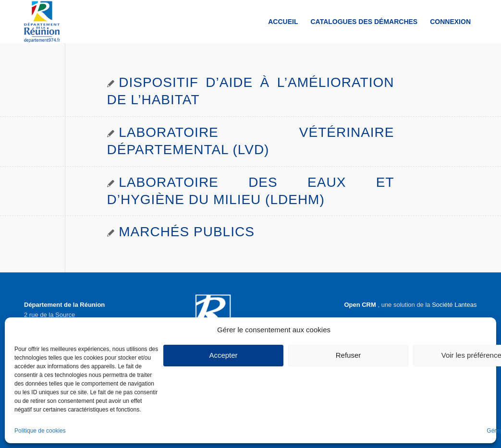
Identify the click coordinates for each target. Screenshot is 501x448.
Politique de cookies (40, 431)
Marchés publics (187, 232)
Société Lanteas (454, 305)
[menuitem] (283, 22)
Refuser (348, 355)
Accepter (223, 355)
